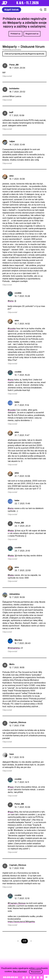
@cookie (12, 328)
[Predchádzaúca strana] (18, 941)
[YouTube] (31, 977)
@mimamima (14, 648)
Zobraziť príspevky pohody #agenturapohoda (24, 54)
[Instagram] (34, 977)
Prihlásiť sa (15, 34)
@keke (11, 531)
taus (12, 754)
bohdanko (14, 89)
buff (11, 112)
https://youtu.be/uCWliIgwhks (21, 922)
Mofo (12, 664)
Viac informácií (20, 971)
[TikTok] (41, 977)
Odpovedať (7, 76)
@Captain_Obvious (17, 903)
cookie (18, 293)
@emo (11, 301)
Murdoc (18, 640)
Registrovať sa (32, 34)
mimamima (14, 594)
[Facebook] (27, 977)
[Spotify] (38, 977)
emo (11, 176)
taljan (12, 141)
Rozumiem (36, 972)
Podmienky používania (12, 50)
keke (17, 402)
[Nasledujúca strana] (31, 941)
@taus (11, 787)
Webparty (10, 47)
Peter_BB (14, 65)
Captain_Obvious (18, 722)
